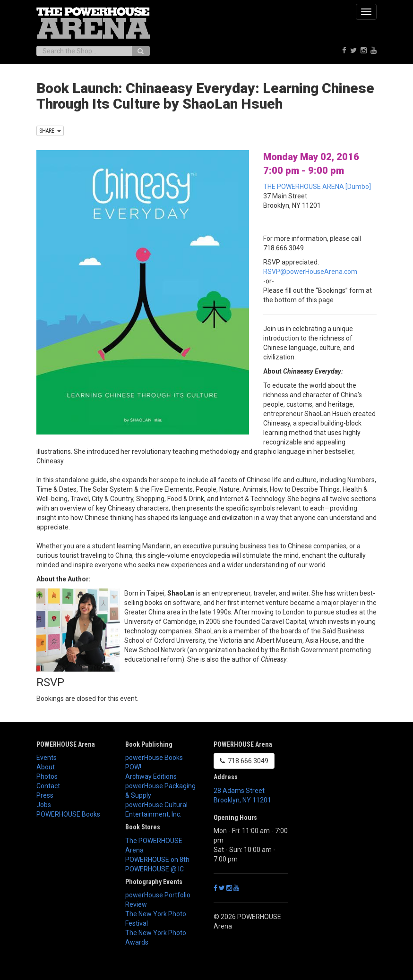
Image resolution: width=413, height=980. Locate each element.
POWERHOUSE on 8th (157, 860)
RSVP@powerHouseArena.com (310, 272)
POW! (133, 767)
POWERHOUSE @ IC (155, 869)
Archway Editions (151, 776)
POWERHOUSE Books (68, 814)
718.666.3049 (244, 761)
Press (45, 795)
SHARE (50, 131)
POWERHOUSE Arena (66, 744)
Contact (48, 786)
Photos (47, 776)
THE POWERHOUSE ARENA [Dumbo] (317, 187)
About (46, 767)
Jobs (44, 805)
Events (47, 758)
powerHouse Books (154, 758)
